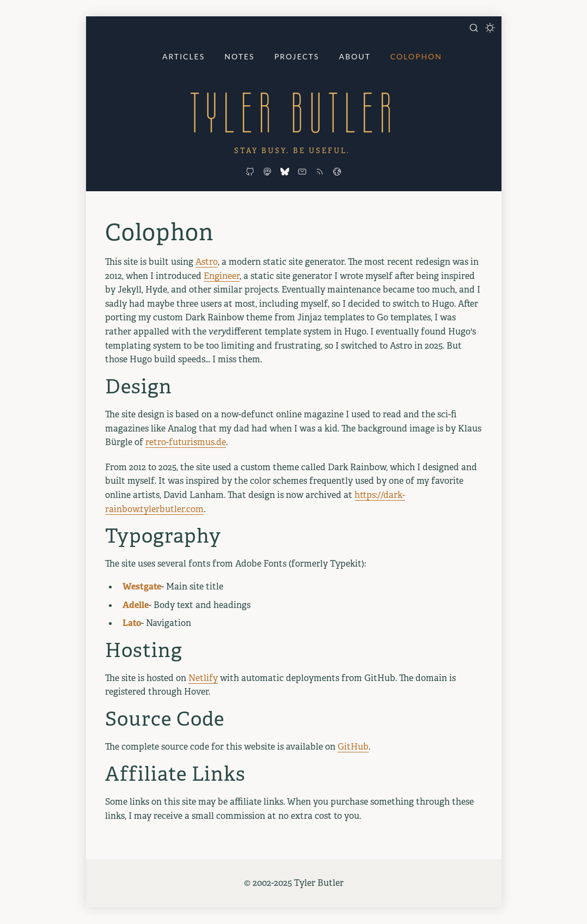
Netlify (203, 678)
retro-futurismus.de (186, 442)
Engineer (222, 276)
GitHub (353, 747)
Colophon (416, 56)
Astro (207, 262)
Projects (297, 56)
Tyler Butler (293, 113)
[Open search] (474, 28)
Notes (239, 56)
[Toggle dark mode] (490, 28)
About (354, 56)
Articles (184, 56)
